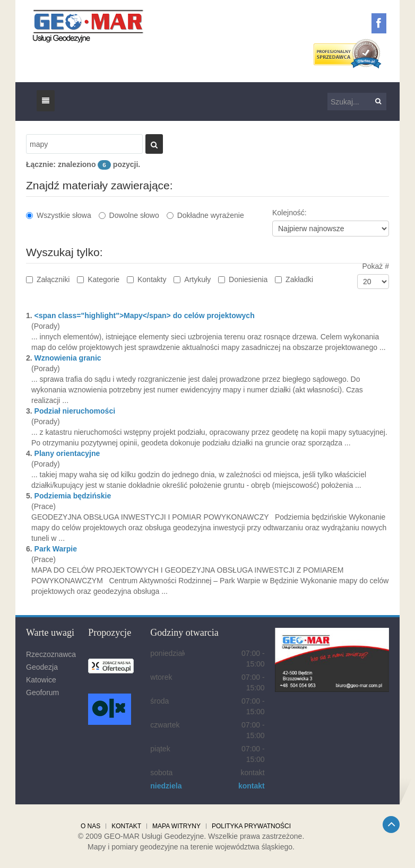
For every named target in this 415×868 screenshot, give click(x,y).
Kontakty (146, 279)
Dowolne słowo (129, 215)
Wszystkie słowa (59, 215)
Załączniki (48, 279)
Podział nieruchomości (75, 411)
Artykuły (192, 279)
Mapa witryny (176, 826)
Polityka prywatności (251, 826)
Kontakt (126, 826)
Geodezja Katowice (42, 673)
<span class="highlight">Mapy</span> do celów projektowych (145, 315)
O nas (90, 826)
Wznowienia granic (68, 358)
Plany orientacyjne (67, 453)
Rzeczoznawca (51, 654)
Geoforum (42, 692)
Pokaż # (375, 266)
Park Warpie (56, 549)
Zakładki (294, 279)
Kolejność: (289, 213)
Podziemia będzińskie (73, 496)
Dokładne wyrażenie (205, 215)
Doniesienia (243, 279)
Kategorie (98, 279)
